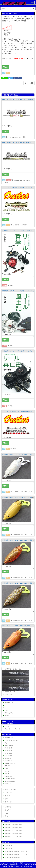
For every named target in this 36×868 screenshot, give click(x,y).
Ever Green (7, 761)
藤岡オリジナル (9, 703)
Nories (6, 771)
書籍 (10, 285)
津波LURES (8, 784)
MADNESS (7, 753)
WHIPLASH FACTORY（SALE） (22, 492)
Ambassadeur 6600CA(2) (12, 858)
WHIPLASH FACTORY (19, 225)
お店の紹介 (8, 796)
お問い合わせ (8, 802)
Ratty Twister (8, 745)
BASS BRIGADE (9, 763)
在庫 (8, 180)
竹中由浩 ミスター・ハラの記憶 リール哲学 (17, 230)
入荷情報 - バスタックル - (12, 830)
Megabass (7, 758)
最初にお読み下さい (10, 790)
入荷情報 (7, 807)
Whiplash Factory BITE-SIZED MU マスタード (19, 497)
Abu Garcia (7, 756)
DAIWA (6, 768)
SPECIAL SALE (9, 692)
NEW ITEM (8, 694)
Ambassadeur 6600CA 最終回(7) (15, 851)
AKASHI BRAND (9, 781)
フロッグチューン (9, 713)
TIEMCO (6, 766)
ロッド (6, 705)
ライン (6, 708)
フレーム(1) (7, 848)
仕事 (5, 816)
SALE (8, 73)
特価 (4, 73)
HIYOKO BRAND (9, 779)
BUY (6, 67)
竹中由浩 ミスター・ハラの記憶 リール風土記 (18, 291)
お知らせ (7, 810)
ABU (5, 813)
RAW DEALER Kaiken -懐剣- (16, 137)
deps (5, 743)
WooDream (7, 751)
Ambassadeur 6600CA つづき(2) (15, 854)
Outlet (15, 14)
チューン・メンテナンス (12, 729)
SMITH (6, 773)
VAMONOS (7, 776)
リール (6, 726)
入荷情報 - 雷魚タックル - (13, 669)
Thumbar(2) (7, 845)
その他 (6, 715)
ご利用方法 (8, 793)
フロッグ (7, 710)
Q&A (5, 799)
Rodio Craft (7, 748)
